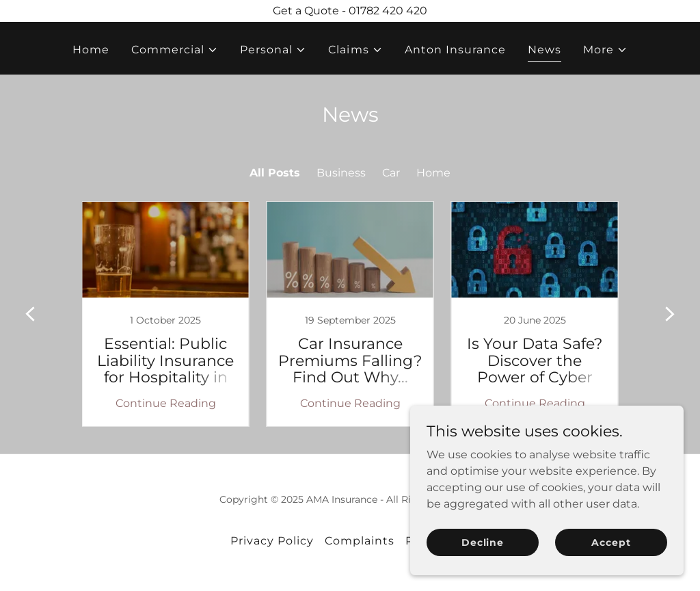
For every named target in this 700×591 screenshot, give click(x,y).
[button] (175, 50)
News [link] (544, 50)
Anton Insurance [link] (455, 50)
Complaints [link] (360, 541)
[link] (165, 314)
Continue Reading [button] (166, 403)
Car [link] (391, 173)
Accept (611, 542)
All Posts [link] (275, 173)
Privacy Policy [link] (272, 541)
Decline (483, 542)
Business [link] (341, 173)
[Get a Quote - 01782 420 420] (350, 11)
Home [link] (91, 50)
